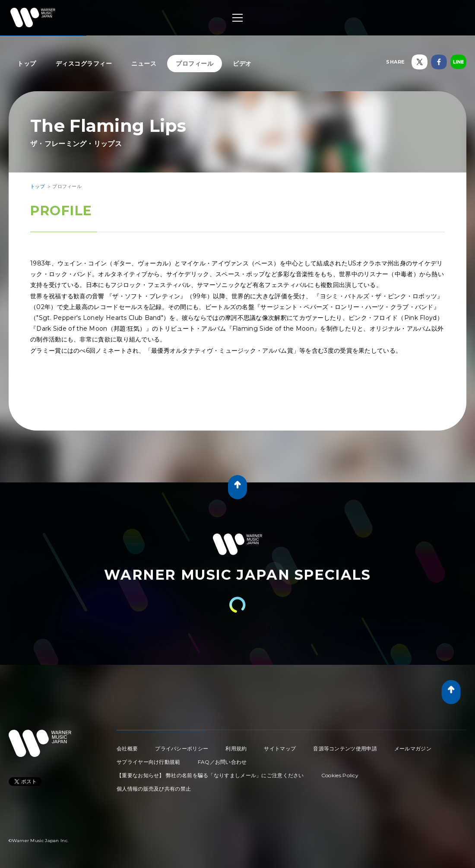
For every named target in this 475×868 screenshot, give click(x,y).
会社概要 (127, 748)
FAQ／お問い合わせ (222, 762)
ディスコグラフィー (84, 64)
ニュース (144, 64)
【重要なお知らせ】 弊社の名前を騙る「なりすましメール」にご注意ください (210, 775)
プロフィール (195, 64)
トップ (27, 64)
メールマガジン (413, 748)
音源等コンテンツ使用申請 (345, 748)
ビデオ (242, 64)
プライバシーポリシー (182, 748)
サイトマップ (280, 748)
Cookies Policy (340, 775)
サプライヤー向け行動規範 (149, 762)
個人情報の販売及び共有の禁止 (154, 789)
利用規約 (236, 748)
